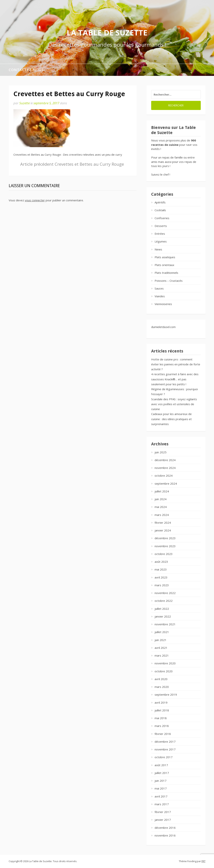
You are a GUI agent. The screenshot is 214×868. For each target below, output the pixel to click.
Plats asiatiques (165, 257)
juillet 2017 (162, 773)
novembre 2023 (165, 546)
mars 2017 (162, 804)
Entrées (160, 234)
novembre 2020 (165, 663)
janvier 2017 (163, 820)
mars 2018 (162, 726)
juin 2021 (161, 640)
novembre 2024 (165, 468)
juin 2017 (161, 781)
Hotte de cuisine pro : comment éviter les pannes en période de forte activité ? (176, 364)
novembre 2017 (165, 749)
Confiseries (162, 218)
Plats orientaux (164, 265)
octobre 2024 (164, 476)
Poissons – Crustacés (169, 281)
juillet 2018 (162, 710)
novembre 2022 (165, 593)
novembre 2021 (165, 624)
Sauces (159, 288)
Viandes (160, 296)
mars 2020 (162, 687)
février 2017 (163, 812)
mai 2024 (161, 507)
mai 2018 (161, 718)
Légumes (161, 241)
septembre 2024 (166, 483)
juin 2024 (161, 499)
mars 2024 (162, 515)
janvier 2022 (163, 616)
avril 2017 (161, 796)
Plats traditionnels (166, 273)
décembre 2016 (165, 828)
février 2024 (163, 523)
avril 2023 (161, 577)
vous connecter (35, 200)
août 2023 (161, 562)
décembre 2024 (165, 460)
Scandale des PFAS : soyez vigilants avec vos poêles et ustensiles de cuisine (174, 404)
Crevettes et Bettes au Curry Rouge (72, 164)
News (158, 249)
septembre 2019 (166, 695)
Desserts (161, 226)
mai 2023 (161, 569)
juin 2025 (161, 452)
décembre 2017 (165, 742)
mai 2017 (161, 788)
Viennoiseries (163, 304)
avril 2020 (161, 679)
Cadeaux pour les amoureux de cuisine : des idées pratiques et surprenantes (171, 419)
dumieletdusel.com (163, 327)
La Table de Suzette (107, 33)
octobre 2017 (164, 757)
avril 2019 (161, 702)
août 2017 (161, 765)
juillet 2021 (162, 632)
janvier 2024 (163, 530)
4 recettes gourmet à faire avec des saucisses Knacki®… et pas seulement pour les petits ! (175, 379)
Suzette (25, 103)
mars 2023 (162, 585)
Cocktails (160, 210)
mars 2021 (162, 655)
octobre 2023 (164, 554)
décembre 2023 (165, 538)
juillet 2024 (162, 491)
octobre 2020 (164, 671)
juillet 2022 (162, 609)
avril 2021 (161, 648)
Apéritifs (160, 202)
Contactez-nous (26, 70)
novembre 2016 (165, 835)
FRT (203, 861)
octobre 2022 (164, 601)
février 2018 (163, 734)
